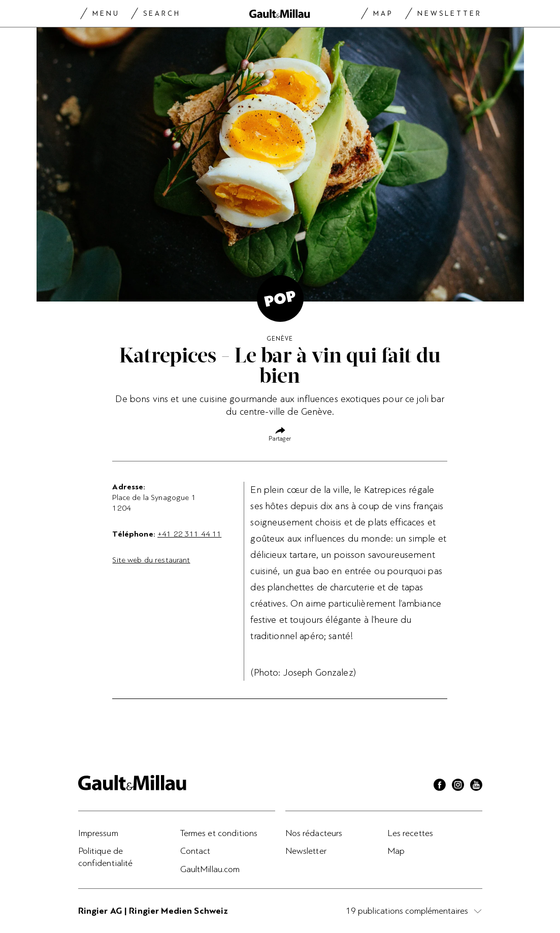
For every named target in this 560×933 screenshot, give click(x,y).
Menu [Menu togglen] (106, 13)
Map (383, 13)
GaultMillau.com (210, 869)
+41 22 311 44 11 (189, 534)
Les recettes (410, 833)
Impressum (98, 833)
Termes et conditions (219, 833)
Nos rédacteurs (314, 833)
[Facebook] (440, 786)
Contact (195, 851)
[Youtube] (476, 786)
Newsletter (450, 13)
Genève (280, 339)
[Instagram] (458, 786)
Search (162, 13)
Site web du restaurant (151, 560)
